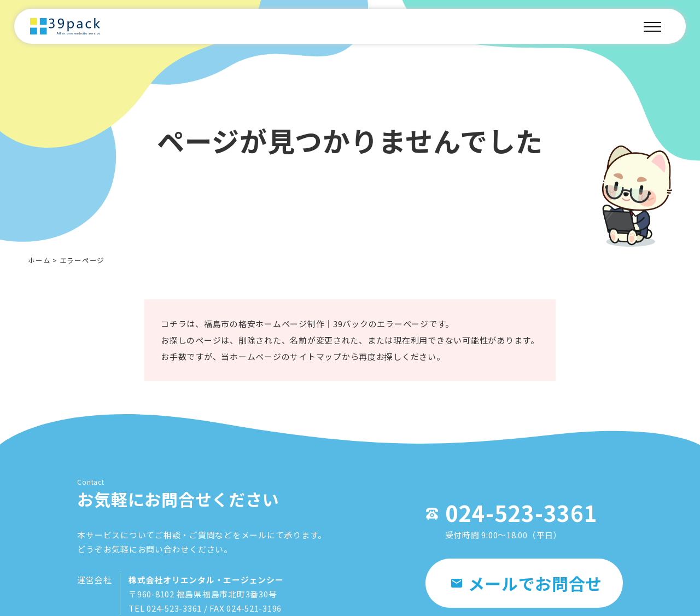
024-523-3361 (517, 514)
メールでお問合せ (527, 585)
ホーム (39, 260)
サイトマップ (316, 357)
